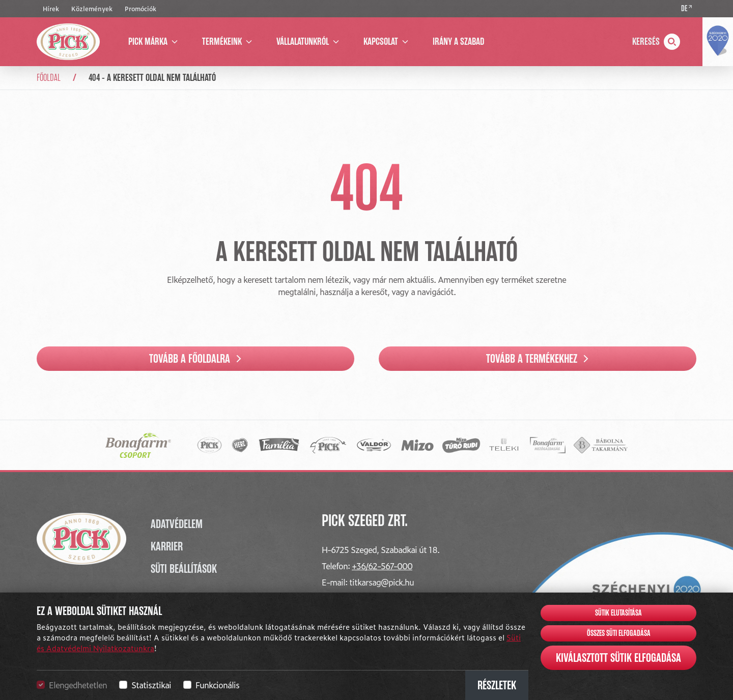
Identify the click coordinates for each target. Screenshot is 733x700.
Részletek (497, 685)
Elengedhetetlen (78, 685)
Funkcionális (217, 685)
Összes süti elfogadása (619, 633)
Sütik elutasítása (618, 613)
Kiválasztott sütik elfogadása (618, 658)
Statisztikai (151, 685)
